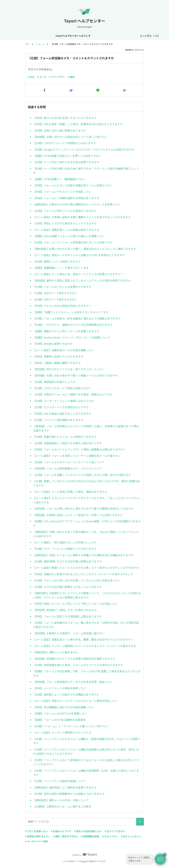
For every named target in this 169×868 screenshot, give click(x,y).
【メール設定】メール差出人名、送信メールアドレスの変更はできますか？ (78, 274)
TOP (27, 44)
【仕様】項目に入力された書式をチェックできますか (65, 223)
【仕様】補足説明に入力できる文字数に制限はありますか (68, 561)
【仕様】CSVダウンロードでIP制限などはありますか (65, 143)
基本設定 (96, 36)
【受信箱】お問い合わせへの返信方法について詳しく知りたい (70, 137)
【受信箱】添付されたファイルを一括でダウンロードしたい (69, 369)
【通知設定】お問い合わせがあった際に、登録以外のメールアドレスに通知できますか (85, 249)
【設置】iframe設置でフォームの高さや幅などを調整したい (69, 236)
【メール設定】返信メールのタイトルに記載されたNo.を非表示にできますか (79, 255)
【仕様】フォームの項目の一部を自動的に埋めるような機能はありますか (77, 318)
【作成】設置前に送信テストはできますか (58, 356)
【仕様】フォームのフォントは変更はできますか (62, 287)
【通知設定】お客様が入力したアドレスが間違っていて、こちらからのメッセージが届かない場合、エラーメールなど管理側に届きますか (87, 595)
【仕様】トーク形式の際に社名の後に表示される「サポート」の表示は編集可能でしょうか (86, 171)
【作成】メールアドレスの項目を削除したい (60, 688)
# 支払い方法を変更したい (88, 831)
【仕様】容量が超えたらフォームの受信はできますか (65, 437)
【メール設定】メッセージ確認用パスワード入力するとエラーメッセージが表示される (85, 646)
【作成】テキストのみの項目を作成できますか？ (62, 306)
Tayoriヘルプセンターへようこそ (35, 36)
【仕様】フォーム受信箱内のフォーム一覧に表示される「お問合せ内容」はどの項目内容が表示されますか (86, 625)
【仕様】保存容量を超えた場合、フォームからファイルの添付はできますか (78, 665)
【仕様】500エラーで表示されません (55, 299)
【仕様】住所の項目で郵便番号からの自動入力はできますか (69, 794)
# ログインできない (115, 831)
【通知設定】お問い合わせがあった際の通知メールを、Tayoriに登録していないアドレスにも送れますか (86, 534)
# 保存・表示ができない (66, 836)
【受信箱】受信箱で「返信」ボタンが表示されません (65, 610)
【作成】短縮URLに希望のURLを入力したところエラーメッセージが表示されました (83, 574)
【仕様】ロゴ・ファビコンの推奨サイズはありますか (65, 549)
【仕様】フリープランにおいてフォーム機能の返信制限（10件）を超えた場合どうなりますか (86, 773)
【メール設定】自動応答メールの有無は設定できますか (66, 230)
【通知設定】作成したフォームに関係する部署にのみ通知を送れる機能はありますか (83, 555)
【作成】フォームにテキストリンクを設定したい (62, 192)
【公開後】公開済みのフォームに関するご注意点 (62, 806)
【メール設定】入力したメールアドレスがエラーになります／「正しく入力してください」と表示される (87, 500)
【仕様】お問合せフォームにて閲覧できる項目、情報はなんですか (73, 394)
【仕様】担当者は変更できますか (53, 344)
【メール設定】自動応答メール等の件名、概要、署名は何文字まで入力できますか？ (83, 639)
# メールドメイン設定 (36, 841)
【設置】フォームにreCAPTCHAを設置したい (60, 713)
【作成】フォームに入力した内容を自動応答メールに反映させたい (73, 185)
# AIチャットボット (131, 836)
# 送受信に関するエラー (38, 836)
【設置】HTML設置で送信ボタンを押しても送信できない (67, 156)
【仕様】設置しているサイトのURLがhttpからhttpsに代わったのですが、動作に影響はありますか (87, 483)
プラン (125, 36)
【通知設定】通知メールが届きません (56, 652)
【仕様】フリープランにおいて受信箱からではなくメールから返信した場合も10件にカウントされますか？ (86, 762)
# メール (42, 77)
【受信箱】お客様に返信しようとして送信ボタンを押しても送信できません (78, 515)
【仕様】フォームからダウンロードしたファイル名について (69, 462)
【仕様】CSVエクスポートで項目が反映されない (62, 388)
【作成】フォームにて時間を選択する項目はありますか (66, 198)
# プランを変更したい (36, 831)
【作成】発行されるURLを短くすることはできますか (65, 118)
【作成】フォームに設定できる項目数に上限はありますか (68, 616)
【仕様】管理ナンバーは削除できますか (57, 261)
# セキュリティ (110, 836)
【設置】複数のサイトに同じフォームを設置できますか (66, 331)
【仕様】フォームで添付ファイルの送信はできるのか (65, 211)
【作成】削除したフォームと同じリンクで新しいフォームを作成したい (75, 604)
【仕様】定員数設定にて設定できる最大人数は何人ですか (68, 443)
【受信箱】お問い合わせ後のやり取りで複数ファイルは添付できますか (75, 375)
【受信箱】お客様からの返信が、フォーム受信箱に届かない (69, 633)
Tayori (84, 861)
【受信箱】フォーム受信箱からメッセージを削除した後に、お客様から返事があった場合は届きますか (86, 428)
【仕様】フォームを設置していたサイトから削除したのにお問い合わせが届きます (82, 475)
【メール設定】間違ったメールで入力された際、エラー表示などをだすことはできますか (86, 568)
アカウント (111, 36)
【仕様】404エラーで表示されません (55, 293)
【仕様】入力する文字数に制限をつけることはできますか (68, 587)
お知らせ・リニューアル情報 (72, 36)
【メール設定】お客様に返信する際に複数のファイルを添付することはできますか (82, 217)
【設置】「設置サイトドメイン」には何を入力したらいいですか (71, 312)
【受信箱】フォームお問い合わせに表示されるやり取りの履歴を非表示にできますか (83, 508)
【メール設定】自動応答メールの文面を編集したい (64, 350)
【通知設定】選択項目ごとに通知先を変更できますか (65, 787)
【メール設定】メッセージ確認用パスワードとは (62, 732)
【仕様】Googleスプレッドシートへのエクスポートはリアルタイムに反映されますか (84, 149)
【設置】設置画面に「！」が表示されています (61, 268)
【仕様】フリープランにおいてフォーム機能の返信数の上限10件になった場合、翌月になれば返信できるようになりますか (86, 752)
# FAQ (31, 77)
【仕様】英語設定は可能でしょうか (54, 382)
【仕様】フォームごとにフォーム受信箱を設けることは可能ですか (73, 242)
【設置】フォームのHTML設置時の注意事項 (59, 720)
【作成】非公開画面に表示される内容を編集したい (64, 707)
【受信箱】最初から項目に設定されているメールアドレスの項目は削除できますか (82, 280)
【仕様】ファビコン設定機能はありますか (58, 420)
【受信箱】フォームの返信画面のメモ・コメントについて (68, 468)
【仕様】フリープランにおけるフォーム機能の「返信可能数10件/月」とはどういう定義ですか (87, 741)
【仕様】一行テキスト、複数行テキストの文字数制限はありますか (73, 325)
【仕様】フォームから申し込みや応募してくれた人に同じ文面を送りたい (77, 580)
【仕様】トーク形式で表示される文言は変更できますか (66, 162)
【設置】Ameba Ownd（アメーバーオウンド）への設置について (72, 337)
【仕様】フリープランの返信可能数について (59, 781)
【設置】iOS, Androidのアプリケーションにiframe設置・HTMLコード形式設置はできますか (87, 523)
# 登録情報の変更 (90, 836)
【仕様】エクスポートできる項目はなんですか (61, 407)
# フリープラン (57, 77)
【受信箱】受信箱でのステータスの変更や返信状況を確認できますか (74, 659)
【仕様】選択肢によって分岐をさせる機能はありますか (66, 694)
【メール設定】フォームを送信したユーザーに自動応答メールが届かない (77, 456)
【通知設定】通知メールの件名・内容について (61, 800)
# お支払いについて (61, 831)
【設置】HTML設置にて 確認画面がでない (59, 179)
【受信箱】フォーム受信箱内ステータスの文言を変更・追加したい (73, 682)
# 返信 (71, 77)
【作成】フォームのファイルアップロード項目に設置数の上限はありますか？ (79, 449)
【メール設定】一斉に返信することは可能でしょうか (65, 542)
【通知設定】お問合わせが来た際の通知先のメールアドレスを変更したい (77, 204)
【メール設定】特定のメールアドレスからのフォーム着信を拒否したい (75, 701)
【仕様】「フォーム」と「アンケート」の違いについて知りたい (71, 726)
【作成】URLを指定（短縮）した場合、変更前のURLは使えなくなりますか (78, 124)
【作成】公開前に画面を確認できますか (57, 363)
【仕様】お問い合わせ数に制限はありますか (60, 130)
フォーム (40, 44)
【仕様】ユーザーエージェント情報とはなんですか (63, 401)
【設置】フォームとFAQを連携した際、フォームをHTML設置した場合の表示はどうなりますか (87, 673)
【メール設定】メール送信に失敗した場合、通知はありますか (70, 492)
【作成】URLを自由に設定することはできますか (62, 414)
